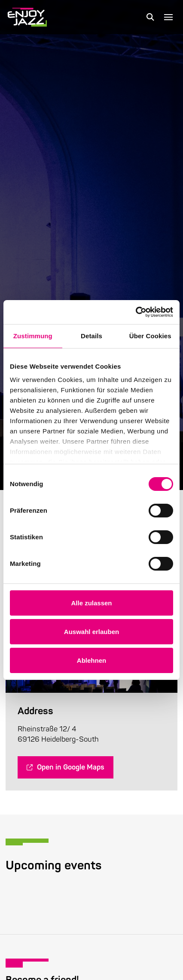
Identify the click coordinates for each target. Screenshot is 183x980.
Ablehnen (91, 660)
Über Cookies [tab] (150, 336)
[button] (150, 17)
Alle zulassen (91, 603)
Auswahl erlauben (91, 632)
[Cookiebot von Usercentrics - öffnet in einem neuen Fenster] (136, 312)
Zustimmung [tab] (33, 336)
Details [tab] (91, 336)
